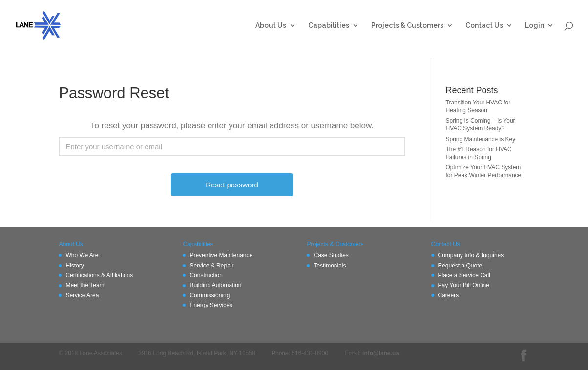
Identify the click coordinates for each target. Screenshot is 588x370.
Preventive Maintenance (221, 255)
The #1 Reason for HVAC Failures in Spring (479, 153)
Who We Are (82, 255)
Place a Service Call (464, 275)
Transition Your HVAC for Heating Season (478, 106)
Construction (206, 275)
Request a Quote (460, 266)
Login (535, 26)
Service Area (82, 295)
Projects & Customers (407, 26)
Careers (449, 295)
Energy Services (211, 305)
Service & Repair (211, 266)
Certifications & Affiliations (99, 275)
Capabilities (329, 26)
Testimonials (330, 266)
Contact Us (484, 26)
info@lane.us (381, 353)
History (74, 266)
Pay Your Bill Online (464, 285)
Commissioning (210, 295)
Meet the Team (85, 285)
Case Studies (331, 255)
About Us (271, 26)
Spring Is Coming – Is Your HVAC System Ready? (481, 124)
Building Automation (215, 285)
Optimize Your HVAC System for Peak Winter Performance (484, 171)
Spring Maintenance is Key (481, 139)
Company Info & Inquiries (471, 255)
